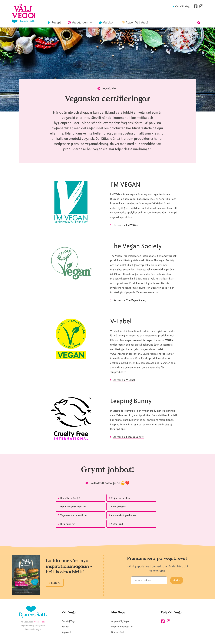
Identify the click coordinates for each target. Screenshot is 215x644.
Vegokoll (66, 632)
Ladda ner (56, 583)
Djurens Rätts (39, 622)
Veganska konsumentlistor (74, 515)
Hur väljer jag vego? (70, 498)
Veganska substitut (121, 498)
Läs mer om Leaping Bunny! (128, 437)
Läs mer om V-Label (124, 380)
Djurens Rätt (118, 632)
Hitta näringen (68, 524)
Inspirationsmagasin (122, 627)
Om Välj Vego (183, 6)
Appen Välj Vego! (120, 621)
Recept (65, 627)
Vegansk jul (117, 524)
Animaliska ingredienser (124, 515)
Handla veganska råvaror (73, 507)
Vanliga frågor (118, 507)
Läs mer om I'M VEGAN (125, 225)
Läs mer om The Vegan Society (130, 300)
